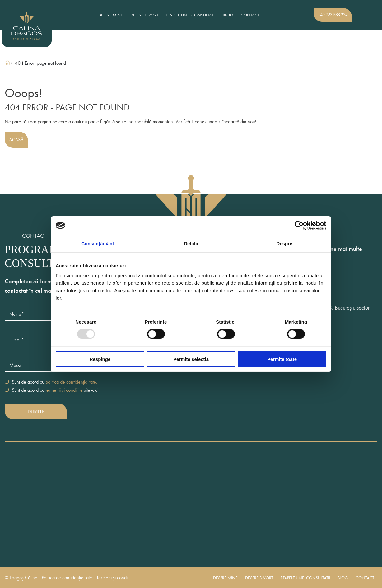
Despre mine (111, 15)
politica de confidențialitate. (71, 382)
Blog (228, 15)
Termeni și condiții (113, 578)
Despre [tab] (284, 243)
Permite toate (282, 359)
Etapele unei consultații (191, 15)
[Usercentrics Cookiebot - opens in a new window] (299, 226)
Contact (250, 15)
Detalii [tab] (191, 243)
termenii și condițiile (64, 390)
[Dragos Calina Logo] (37, 26)
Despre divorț (144, 15)
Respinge (100, 359)
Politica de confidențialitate (67, 578)
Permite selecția (191, 359)
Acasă (16, 140)
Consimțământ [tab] (98, 243)
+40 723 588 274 (333, 15)
